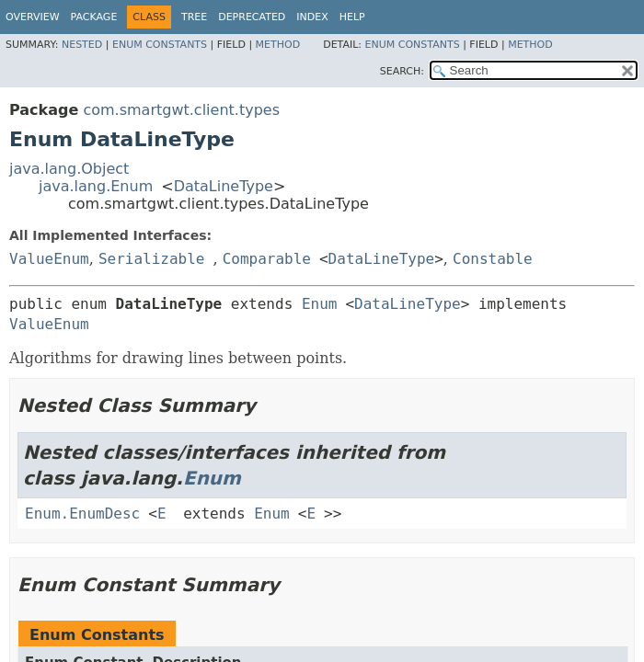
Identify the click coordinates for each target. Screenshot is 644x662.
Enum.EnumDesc (82, 514)
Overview (33, 17)
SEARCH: (402, 71)
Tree (194, 17)
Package (94, 17)
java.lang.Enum (96, 186)
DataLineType (224, 186)
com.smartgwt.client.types (181, 110)
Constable (493, 259)
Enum (320, 304)
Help (352, 17)
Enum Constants (160, 45)
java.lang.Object (69, 169)
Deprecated (252, 17)
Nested (82, 45)
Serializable (152, 259)
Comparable (267, 259)
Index (312, 17)
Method (278, 45)
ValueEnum (49, 259)
